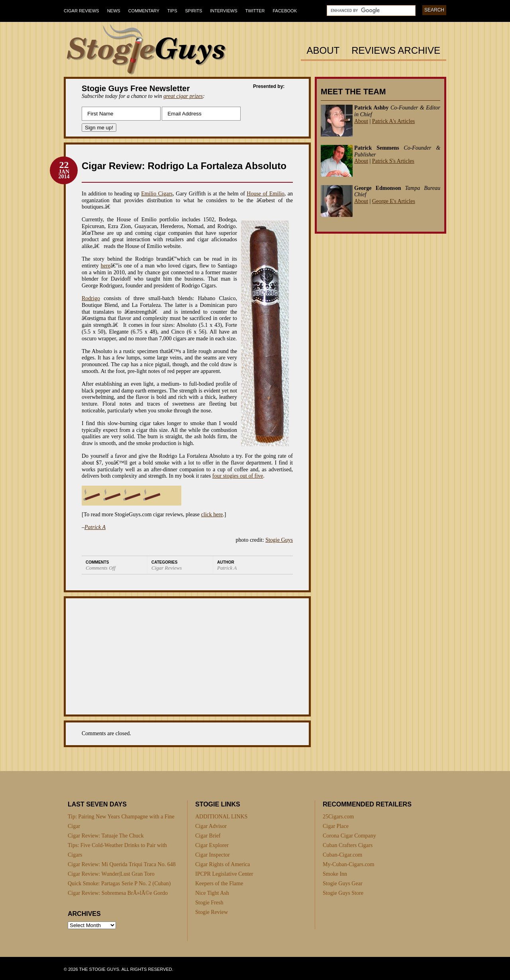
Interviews (224, 11)
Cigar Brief (208, 836)
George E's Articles (394, 201)
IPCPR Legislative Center (224, 874)
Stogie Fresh (209, 903)
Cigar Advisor (211, 826)
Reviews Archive (396, 51)
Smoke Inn (335, 874)
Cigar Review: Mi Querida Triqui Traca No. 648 (122, 864)
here (106, 266)
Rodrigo (91, 298)
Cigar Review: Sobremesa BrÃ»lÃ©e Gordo (118, 893)
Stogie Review (212, 912)
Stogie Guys (279, 540)
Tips (172, 11)
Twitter (255, 11)
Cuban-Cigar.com (342, 855)
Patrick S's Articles (393, 161)
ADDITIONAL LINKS (221, 817)
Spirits (194, 11)
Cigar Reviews (81, 11)
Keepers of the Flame (219, 883)
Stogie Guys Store (343, 893)
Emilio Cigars (157, 194)
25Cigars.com (338, 817)
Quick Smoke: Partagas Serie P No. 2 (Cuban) (119, 883)
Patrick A (95, 527)
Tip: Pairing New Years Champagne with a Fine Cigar (121, 821)
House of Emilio (266, 194)
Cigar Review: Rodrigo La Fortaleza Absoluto (184, 166)
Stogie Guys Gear (343, 883)
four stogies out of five (238, 476)
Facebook (285, 11)
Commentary (144, 11)
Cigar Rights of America (223, 864)
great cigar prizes (183, 96)
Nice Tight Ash (212, 893)
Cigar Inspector (213, 855)
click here (212, 514)
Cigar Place (336, 826)
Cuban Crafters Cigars (348, 845)
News (114, 11)
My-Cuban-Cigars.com (348, 864)
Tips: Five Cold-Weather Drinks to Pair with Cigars (117, 850)
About (323, 51)
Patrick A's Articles (394, 121)
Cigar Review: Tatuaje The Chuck (106, 836)
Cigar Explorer (212, 845)
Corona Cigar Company (349, 836)
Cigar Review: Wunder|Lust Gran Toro (111, 874)
